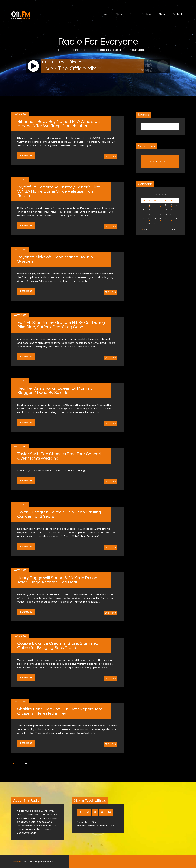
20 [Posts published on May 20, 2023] (171, 214)
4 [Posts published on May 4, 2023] (160, 205)
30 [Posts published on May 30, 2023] (149, 223)
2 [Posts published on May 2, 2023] (149, 205)
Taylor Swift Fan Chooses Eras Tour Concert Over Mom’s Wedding (59, 456)
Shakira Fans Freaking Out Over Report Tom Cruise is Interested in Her (60, 711)
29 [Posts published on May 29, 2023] (144, 223)
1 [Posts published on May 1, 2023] (144, 205)
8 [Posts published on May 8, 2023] (144, 210)
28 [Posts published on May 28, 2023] (177, 219)
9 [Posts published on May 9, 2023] (149, 210)
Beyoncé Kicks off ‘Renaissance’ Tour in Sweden (55, 259)
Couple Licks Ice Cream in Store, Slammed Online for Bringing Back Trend (58, 646)
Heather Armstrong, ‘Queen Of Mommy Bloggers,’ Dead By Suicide (55, 391)
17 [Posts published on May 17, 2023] (155, 214)
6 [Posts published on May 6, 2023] (171, 205)
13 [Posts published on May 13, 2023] (171, 210)
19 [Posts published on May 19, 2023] (166, 214)
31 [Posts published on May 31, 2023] (155, 223)
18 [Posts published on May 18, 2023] (160, 214)
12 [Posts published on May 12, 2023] (166, 210)
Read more (26, 156)
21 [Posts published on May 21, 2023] (177, 214)
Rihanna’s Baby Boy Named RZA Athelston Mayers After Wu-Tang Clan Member (58, 124)
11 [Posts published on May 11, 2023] (160, 210)
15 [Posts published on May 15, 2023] (144, 214)
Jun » (175, 229)
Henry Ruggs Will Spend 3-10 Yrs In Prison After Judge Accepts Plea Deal (57, 580)
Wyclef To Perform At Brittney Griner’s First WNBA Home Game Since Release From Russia (59, 191)
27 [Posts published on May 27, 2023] (171, 219)
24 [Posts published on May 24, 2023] (155, 219)
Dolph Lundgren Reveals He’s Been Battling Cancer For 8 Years (59, 514)
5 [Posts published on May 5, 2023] (166, 205)
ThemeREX (17, 862)
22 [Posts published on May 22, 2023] (144, 219)
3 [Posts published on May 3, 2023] (155, 205)
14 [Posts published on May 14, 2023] (177, 210)
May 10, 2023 (20, 114)
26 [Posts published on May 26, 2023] (166, 219)
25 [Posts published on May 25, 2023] (160, 219)
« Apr (146, 229)
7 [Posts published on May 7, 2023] (177, 205)
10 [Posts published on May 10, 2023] (155, 210)
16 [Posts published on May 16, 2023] (149, 214)
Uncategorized (157, 162)
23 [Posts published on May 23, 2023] (149, 219)
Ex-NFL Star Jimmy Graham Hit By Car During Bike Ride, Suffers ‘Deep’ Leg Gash (61, 325)
